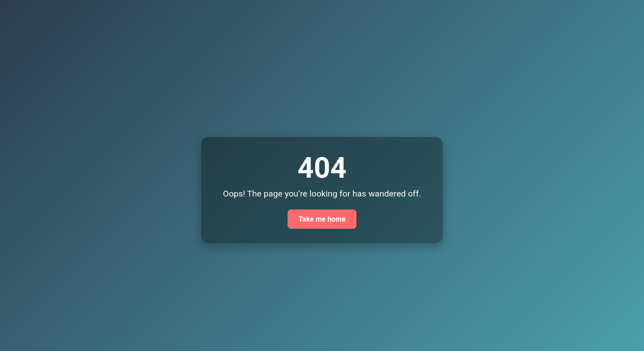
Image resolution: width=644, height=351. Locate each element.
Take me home (322, 219)
